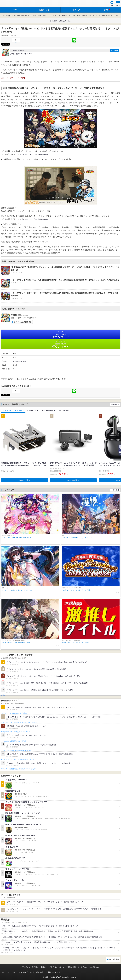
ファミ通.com (83, 967)
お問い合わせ (26, 967)
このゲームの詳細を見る (23, 322)
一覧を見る (115, 404)
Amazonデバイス (48, 411)
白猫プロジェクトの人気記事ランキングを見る (17, 732)
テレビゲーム (64, 411)
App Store (60, 335)
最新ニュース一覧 (39, 16)
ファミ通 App (9, 4)
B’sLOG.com (94, 967)
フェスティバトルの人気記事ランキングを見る (17, 750)
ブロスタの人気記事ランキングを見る (14, 741)
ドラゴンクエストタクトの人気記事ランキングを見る (19, 760)
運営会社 (44, 967)
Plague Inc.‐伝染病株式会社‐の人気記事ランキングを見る (20, 769)
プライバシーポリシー (57, 967)
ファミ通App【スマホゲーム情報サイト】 (16, 16)
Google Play (60, 344)
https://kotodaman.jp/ (20, 361)
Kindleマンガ (33, 411)
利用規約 (36, 967)
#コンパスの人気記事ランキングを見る (14, 713)
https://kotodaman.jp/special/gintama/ (33, 154)
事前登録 (53, 21)
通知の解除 (72, 967)
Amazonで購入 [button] (24, 480)
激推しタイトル (65, 21)
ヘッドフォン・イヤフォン (13, 411)
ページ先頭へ (114, 959)
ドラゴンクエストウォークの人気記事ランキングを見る (20, 722)
